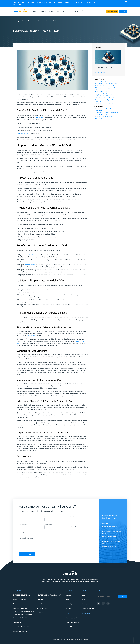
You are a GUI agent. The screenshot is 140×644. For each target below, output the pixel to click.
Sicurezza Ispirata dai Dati (20, 631)
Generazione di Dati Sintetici (104, 104)
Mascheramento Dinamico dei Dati (106, 84)
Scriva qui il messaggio (26, 538)
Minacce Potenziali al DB (72, 623)
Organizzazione (23, 525)
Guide (84, 595)
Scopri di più (99, 72)
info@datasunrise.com (109, 518)
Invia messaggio (27, 554)
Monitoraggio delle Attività (20, 600)
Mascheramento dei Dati (20, 608)
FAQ (83, 600)
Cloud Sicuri (40, 599)
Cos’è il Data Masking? (102, 82)
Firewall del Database (19, 604)
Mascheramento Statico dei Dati (105, 86)
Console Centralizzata (88, 609)
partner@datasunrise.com (110, 546)
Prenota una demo (112, 12)
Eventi (67, 600)
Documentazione (87, 604)
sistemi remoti (39, 118)
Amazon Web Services (43, 608)
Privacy (96, 582)
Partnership (69, 604)
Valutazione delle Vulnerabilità (21, 627)
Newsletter (101, 591)
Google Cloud (41, 613)
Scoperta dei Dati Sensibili (20, 618)
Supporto (43, 11)
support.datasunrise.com (110, 536)
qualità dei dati (31, 335)
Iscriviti (122, 596)
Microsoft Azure (41, 604)
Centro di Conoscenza (29, 21)
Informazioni (69, 595)
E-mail (72, 517)
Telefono (47, 517)
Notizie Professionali (71, 618)
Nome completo (23, 517)
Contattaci (68, 609)
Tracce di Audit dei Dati (102, 92)
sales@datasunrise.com (109, 526)
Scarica (123, 12)
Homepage (16, 21)
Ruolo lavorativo (49, 525)
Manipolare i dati (24, 133)
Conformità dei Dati (19, 622)
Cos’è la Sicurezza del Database (105, 98)
